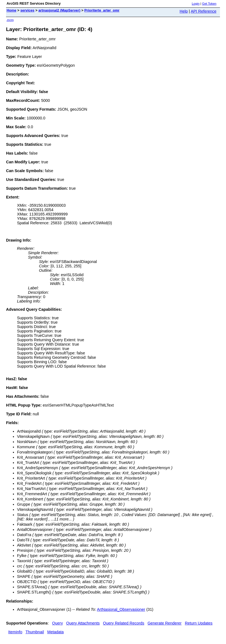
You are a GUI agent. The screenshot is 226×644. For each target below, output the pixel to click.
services (27, 10)
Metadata (55, 632)
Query (57, 623)
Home (12, 10)
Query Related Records (124, 623)
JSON (10, 20)
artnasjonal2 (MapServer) (59, 10)
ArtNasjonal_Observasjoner (121, 609)
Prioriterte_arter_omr (102, 10)
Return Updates (199, 623)
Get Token (209, 4)
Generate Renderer (165, 623)
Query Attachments (83, 623)
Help (184, 11)
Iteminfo (15, 632)
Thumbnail (35, 632)
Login (196, 4)
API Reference (204, 11)
